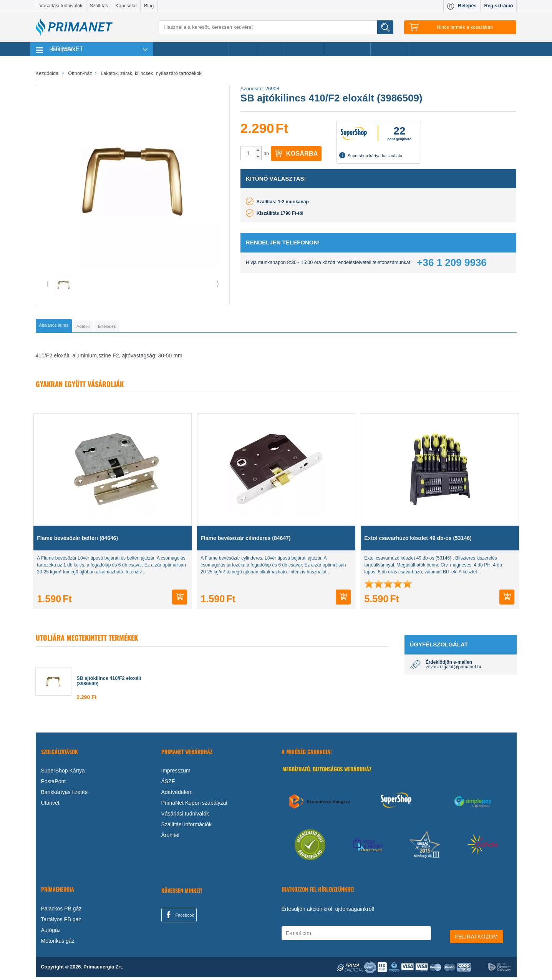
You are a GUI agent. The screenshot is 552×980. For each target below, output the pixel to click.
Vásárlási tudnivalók (61, 6)
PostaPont (54, 784)
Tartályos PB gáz (61, 922)
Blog (149, 6)
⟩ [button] (218, 284)
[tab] (67, 327)
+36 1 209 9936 (452, 262)
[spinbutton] (248, 153)
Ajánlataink (389, 49)
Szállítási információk (187, 827)
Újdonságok (305, 49)
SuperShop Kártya (63, 773)
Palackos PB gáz (61, 911)
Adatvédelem (177, 795)
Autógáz (51, 933)
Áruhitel (170, 838)
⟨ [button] (48, 284)
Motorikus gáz (58, 943)
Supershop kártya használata (371, 155)
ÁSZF (168, 784)
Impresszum (176, 773)
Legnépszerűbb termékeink (191, 49)
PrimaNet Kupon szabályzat (195, 806)
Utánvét (50, 806)
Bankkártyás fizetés (64, 795)
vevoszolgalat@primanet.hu (454, 669)
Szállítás (99, 6)
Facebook (179, 917)
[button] (258, 150)
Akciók (242, 49)
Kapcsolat (126, 6)
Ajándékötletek (347, 49)
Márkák (270, 49)
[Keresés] (276, 27)
